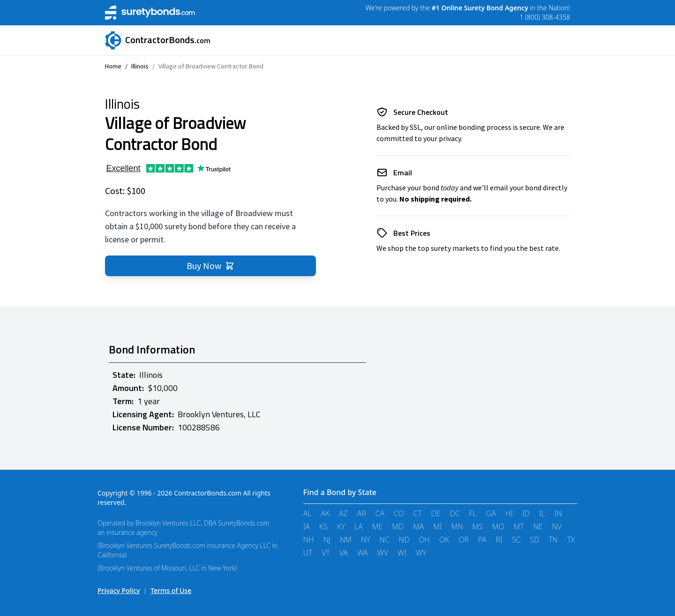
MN (457, 526)
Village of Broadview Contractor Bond (211, 66)
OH (424, 540)
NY (366, 540)
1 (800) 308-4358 (545, 17)
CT (418, 513)
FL (473, 513)
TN (553, 540)
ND (404, 540)
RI (499, 540)
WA (363, 553)
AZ (343, 513)
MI (437, 526)
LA (359, 526)
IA (307, 526)
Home (113, 66)
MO (498, 526)
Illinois (140, 66)
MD (398, 526)
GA (491, 513)
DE (436, 513)
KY (341, 526)
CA (380, 513)
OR (464, 540)
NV (557, 526)
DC (455, 513)
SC (516, 540)
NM (346, 540)
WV (383, 553)
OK (444, 540)
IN (558, 513)
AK (325, 513)
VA (344, 553)
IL (542, 513)
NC (385, 540)
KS (323, 526)
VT (326, 553)
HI (509, 513)
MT (519, 526)
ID (526, 513)
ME (377, 526)
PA (482, 540)
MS (478, 526)
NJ (327, 540)
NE (538, 526)
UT (308, 553)
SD (534, 540)
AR (362, 513)
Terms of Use (171, 590)
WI (402, 553)
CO (399, 513)
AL (307, 513)
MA (418, 526)
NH (309, 540)
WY (421, 553)
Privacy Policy (119, 590)
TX (571, 540)
